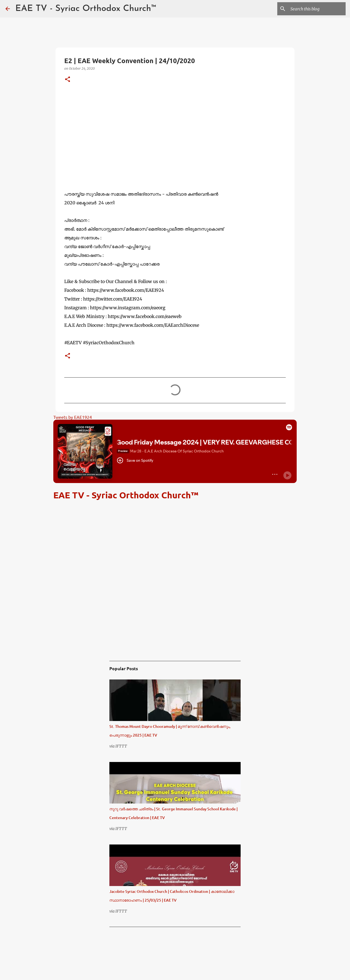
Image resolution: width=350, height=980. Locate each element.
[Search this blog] (317, 9)
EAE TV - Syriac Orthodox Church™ (86, 9)
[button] (68, 80)
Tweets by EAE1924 (73, 417)
